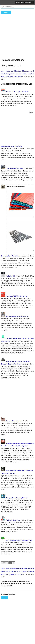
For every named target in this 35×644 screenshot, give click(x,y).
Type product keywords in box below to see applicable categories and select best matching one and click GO (17, 584)
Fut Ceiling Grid (10, 276)
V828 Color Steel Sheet (13, 520)
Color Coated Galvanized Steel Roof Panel (19, 540)
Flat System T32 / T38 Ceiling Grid (16, 296)
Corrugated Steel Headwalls (15, 168)
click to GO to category (9, 594)
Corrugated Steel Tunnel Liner (10, 256)
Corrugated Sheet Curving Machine (17, 498)
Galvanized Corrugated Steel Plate (12, 146)
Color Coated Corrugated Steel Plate (17, 92)
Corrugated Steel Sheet (13, 421)
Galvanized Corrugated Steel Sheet (17, 316)
